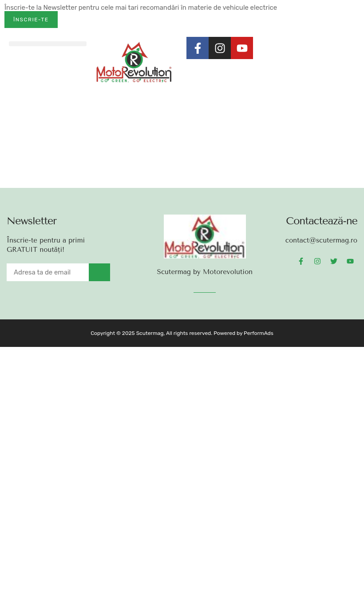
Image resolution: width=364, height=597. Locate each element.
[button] (48, 44)
